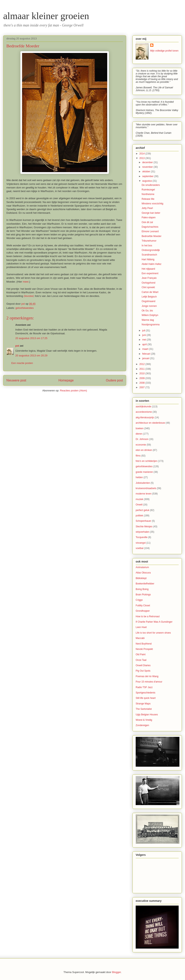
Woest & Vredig (144, 720)
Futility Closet (143, 606)
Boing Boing (142, 589)
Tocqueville (142, 537)
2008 (142, 383)
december (148, 162)
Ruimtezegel (148, 190)
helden (139, 477)
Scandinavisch (149, 255)
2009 (142, 378)
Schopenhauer (143, 521)
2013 (142, 158)
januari (146, 358)
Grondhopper (143, 611)
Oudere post (114, 380)
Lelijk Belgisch (149, 297)
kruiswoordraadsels (146, 488)
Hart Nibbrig (148, 259)
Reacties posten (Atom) (74, 391)
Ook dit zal (147, 222)
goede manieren (144, 472)
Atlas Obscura (143, 573)
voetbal (140, 548)
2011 (142, 369)
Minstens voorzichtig (152, 204)
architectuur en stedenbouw (150, 423)
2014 (142, 154)
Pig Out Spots (143, 671)
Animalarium (142, 567)
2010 (142, 373)
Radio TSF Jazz (144, 687)
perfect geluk (143, 510)
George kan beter (151, 213)
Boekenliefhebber (145, 584)
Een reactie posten (22, 363)
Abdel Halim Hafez (151, 264)
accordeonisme (144, 412)
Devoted (28, 296)
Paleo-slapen (149, 217)
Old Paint (141, 654)
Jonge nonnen (149, 306)
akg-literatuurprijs (145, 417)
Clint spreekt (148, 287)
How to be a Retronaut (148, 616)
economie (141, 445)
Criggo (139, 600)
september (148, 176)
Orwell (139, 505)
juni (144, 335)
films (138, 456)
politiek (139, 516)
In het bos (147, 246)
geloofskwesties (25, 308)
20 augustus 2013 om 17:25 (31, 338)
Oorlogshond (148, 283)
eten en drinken (144, 450)
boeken (140, 428)
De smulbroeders (151, 185)
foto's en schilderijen (146, 461)
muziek (139, 499)
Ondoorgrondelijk (151, 250)
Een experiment (150, 273)
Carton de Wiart (150, 292)
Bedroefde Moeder (151, 236)
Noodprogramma (151, 325)
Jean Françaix (149, 278)
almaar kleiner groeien (46, 16)
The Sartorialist (144, 709)
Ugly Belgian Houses (147, 715)
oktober (147, 172)
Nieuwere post (16, 380)
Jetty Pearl (147, 208)
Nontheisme (148, 194)
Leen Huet (141, 627)
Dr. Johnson (142, 439)
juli (144, 331)
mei (145, 340)
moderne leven (144, 494)
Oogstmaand (148, 301)
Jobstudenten (143, 483)
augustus (147, 181)
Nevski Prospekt (144, 649)
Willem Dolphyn (150, 315)
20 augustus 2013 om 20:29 (31, 355)
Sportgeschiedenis (146, 693)
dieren (139, 434)
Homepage (66, 380)
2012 (142, 364)
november (148, 167)
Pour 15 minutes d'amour (149, 682)
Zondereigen (142, 725)
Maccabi (140, 638)
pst (17, 346)
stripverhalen (143, 532)
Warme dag (148, 320)
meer (26, 282)
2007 (142, 387)
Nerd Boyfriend (144, 644)
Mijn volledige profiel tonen (164, 51)
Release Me (148, 199)
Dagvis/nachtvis (150, 227)
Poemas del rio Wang (147, 676)
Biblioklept (141, 578)
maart (146, 349)
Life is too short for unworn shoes (153, 633)
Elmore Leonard (150, 231)
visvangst (141, 543)
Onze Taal (141, 660)
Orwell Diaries (143, 665)
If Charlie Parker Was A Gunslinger (154, 622)
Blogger (116, 972)
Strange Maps (143, 704)
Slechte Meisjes (144, 527)
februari (147, 354)
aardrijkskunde (143, 407)
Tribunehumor (149, 241)
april (145, 344)
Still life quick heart (146, 698)
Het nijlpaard (148, 269)
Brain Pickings (143, 595)
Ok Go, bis (147, 311)
